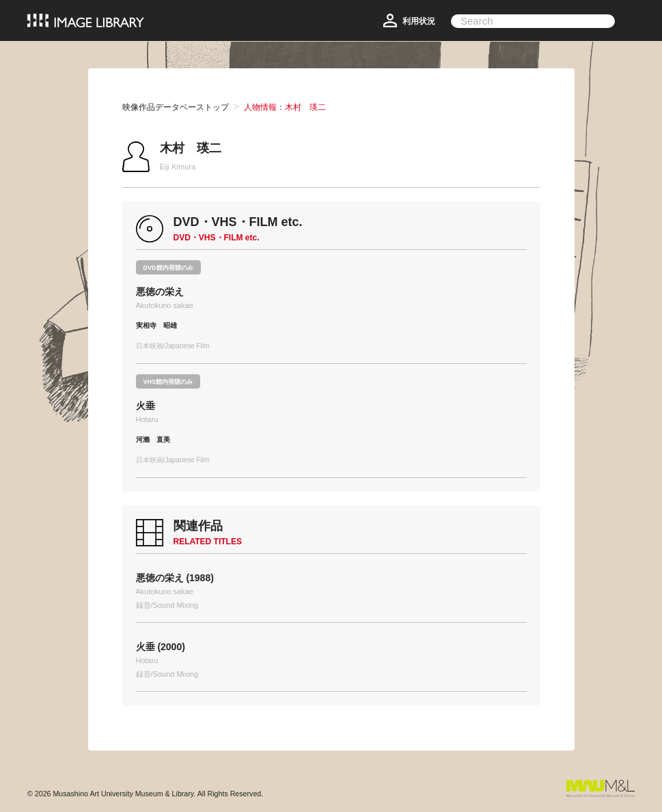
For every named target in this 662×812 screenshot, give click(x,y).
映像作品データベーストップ (176, 107)
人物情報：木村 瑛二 (285, 107)
